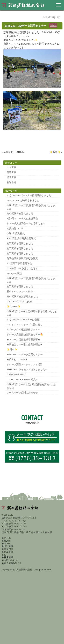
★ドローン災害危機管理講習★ (23, 340)
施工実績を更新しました (20, 244)
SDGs (7, 543)
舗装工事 (11, 172)
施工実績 (9, 552)
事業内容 (9, 549)
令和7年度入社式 (16, 234)
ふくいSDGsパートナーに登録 (23, 320)
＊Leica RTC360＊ (16, 375)
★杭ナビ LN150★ (17, 360)
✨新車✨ (12, 350)
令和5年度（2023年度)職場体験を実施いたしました (32, 313)
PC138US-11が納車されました (23, 200)
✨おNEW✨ (13, 307)
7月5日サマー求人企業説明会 (22, 219)
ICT (6, 555)
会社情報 (9, 546)
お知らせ (11, 182)
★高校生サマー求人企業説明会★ (25, 345)
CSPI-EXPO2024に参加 (19, 302)
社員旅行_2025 (15, 229)
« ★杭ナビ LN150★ (13, 152)
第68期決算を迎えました (20, 214)
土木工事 (11, 167)
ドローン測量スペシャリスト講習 (25, 365)
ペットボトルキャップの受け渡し (25, 325)
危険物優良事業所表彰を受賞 (22, 258)
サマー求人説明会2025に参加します (26, 224)
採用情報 (9, 557)
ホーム (7, 538)
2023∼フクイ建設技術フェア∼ (23, 330)
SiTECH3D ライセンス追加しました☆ (27, 370)
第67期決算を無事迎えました (22, 297)
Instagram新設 (14, 273)
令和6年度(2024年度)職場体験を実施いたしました (31, 280)
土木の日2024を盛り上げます (22, 268)
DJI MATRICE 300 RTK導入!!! (22, 379)
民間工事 (11, 177)
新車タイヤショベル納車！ (21, 292)
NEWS (53, 25)
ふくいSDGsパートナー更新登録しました (29, 195)
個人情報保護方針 (13, 563)
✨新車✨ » (56, 152)
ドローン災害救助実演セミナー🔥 (25, 335)
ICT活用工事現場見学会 (19, 263)
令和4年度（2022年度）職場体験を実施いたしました (31, 386)
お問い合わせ (11, 560)
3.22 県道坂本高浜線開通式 (21, 239)
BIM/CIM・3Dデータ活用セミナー (26, 26)
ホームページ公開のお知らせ (22, 393)
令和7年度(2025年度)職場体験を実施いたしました (31, 207)
